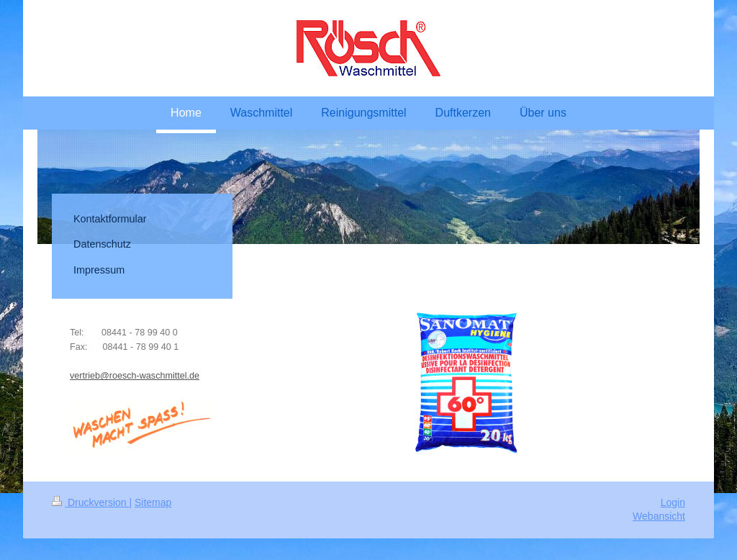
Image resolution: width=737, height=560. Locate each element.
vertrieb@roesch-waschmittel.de (135, 376)
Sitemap (153, 502)
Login (673, 502)
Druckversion (90, 502)
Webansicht (659, 516)
